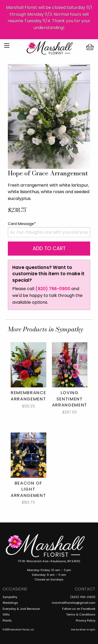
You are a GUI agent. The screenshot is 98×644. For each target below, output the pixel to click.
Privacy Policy (86, 620)
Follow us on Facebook (79, 609)
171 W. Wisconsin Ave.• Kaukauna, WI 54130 (49, 561)
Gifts (6, 614)
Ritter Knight (87, 630)
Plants (7, 620)
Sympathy (10, 597)
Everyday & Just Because (21, 609)
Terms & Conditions (81, 614)
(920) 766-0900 (53, 289)
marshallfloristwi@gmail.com (74, 603)
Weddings (10, 603)
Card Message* (22, 224)
